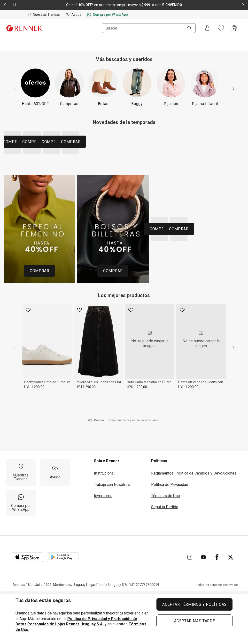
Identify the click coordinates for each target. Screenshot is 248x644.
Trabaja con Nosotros (112, 539)
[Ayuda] (55, 526)
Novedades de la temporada (124, 122)
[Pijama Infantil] (205, 87)
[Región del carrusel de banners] (124, 171)
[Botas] (103, 87)
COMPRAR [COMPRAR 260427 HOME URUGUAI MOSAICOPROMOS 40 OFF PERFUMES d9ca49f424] (220, 283)
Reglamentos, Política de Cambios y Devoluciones (194, 527)
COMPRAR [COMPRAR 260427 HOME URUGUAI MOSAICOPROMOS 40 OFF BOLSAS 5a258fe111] (113, 325)
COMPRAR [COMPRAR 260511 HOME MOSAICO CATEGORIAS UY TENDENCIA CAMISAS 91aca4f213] (53, 196)
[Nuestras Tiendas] (21, 526)
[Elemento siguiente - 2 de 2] (243, 5)
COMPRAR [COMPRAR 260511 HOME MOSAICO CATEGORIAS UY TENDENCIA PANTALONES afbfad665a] (113, 196)
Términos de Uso (166, 550)
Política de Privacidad (170, 539)
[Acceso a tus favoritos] (221, 28)
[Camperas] (69, 87)
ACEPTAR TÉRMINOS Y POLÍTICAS (194, 604)
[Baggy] (137, 87)
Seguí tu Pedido (165, 561)
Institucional (104, 527)
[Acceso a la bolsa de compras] (234, 28)
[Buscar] (188, 29)
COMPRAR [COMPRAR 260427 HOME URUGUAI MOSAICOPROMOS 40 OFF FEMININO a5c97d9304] (39, 325)
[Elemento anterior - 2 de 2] (5, 5)
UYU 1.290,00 (34, 441)
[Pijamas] (171, 87)
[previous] (15, 401)
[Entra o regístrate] (207, 28)
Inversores (103, 550)
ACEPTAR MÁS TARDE (195, 621)
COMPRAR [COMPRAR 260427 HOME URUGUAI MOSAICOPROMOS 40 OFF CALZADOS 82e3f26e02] (180, 311)
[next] (233, 401)
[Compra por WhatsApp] (21, 557)
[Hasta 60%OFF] (35, 87)
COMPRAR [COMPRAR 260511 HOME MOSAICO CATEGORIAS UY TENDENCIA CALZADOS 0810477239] (154, 169)
